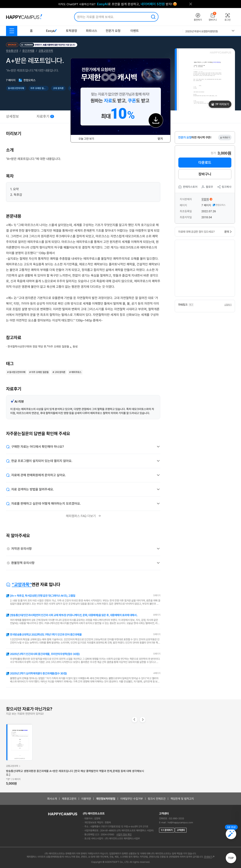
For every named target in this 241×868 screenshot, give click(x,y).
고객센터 (181, 830)
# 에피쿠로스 (75, 372)
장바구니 (205, 174)
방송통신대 (12, 51)
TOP (231, 858)
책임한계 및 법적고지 (182, 799)
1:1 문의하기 (167, 830)
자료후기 (45, 116)
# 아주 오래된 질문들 (39, 372)
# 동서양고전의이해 (16, 372)
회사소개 (52, 799)
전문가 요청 (113, 31)
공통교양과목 (46, 51)
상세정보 (12, 116)
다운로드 (205, 162)
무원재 (205, 199)
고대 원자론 (58, 88)
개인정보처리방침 (106, 799)
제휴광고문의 (69, 799)
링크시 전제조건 (157, 799)
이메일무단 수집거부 (132, 799)
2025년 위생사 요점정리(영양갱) (202, 31)
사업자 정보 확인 (124, 835)
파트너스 (92, 31)
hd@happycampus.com (180, 823)
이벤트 (135, 31)
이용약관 (86, 799)
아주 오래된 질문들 (39, 88)
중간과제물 (28, 51)
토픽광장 (71, 31)
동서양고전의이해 (16, 88)
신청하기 (228, 305)
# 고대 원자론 (59, 372)
